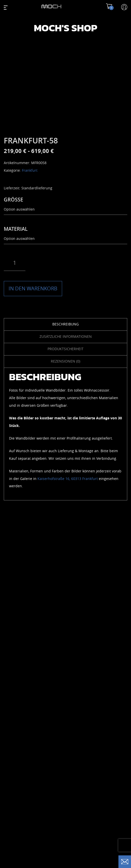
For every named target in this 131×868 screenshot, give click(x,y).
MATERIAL (16, 229)
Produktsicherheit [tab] (65, 349)
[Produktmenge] (15, 263)
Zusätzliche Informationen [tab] (66, 337)
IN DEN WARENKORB (33, 289)
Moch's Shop (65, 28)
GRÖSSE (13, 200)
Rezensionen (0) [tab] (65, 361)
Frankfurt (30, 171)
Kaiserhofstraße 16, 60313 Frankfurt (68, 479)
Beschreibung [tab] (65, 324)
